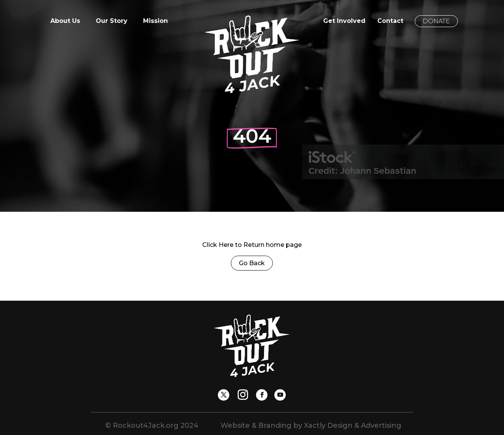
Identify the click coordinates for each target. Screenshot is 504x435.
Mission (155, 21)
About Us (65, 21)
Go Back (252, 263)
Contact (390, 21)
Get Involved (344, 21)
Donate (436, 21)
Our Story (112, 21)
